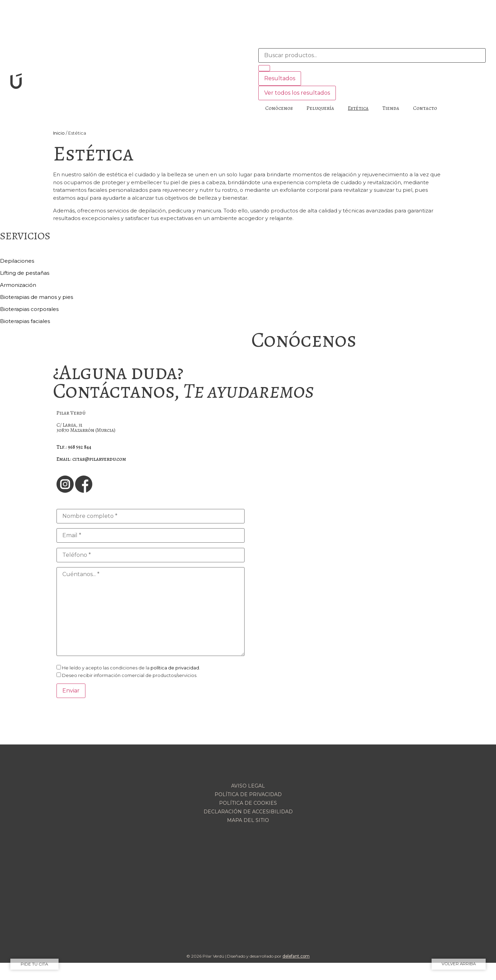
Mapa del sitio (248, 820)
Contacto (425, 108)
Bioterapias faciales (25, 321)
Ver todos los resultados (297, 93)
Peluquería (320, 108)
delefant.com (296, 956)
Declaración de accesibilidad (248, 812)
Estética (358, 108)
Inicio (59, 133)
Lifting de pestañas (25, 273)
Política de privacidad (248, 794)
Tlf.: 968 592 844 (74, 447)
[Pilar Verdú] (345, 436)
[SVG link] (124, 82)
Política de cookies (248, 803)
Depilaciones (17, 261)
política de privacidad (175, 668)
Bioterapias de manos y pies (37, 297)
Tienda (391, 108)
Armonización (18, 285)
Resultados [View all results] (280, 78)
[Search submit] (264, 68)
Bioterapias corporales (29, 309)
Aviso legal (248, 786)
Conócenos (279, 108)
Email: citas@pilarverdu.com (91, 459)
